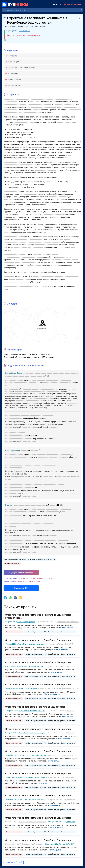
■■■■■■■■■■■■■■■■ (12, 162)
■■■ (14, 125)
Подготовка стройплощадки (31, 644)
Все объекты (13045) (14, 862)
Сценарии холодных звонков (21, 573)
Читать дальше (68, 627)
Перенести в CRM (21, 588)
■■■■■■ (7, 99)
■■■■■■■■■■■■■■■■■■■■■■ (47, 245)
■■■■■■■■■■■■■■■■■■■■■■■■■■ (29, 505)
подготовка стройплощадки (32, 36)
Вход (55, 5)
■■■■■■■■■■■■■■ (11, 110)
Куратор (9, 505)
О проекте (13, 56)
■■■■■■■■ (34, 102)
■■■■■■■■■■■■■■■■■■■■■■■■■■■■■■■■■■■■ (31, 99)
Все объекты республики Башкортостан (42, 559)
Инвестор (21, 373)
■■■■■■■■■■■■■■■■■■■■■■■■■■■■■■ (20, 165)
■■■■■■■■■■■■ (11, 102)
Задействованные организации (22, 68)
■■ (49, 122)
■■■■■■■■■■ (62, 122)
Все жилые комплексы (12, 563)
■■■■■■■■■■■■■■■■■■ (23, 122)
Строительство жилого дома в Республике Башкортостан (35, 707)
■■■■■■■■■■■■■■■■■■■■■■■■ (38, 104)
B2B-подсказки (15, 79)
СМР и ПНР (69, 644)
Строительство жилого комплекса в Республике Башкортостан (38, 640)
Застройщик (11, 373)
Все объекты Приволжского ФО (15, 559)
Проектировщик (12, 450)
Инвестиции (14, 62)
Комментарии (14, 85)
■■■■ (50, 237)
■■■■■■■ (35, 265)
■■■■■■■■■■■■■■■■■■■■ (61, 99)
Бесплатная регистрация (71, 5)
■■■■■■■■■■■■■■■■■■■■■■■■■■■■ (28, 239)
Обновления (14, 74)
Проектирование (24, 31)
